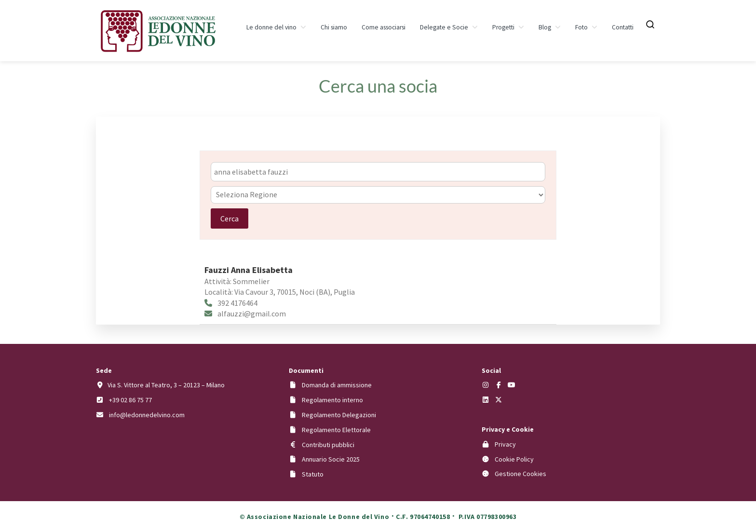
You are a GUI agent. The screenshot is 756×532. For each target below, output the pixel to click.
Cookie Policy (514, 459)
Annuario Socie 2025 (331, 459)
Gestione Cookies (520, 474)
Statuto (313, 474)
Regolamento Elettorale (336, 430)
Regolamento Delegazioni (339, 415)
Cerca (229, 218)
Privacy (505, 444)
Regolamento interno (332, 400)
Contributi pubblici (328, 445)
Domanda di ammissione (337, 385)
